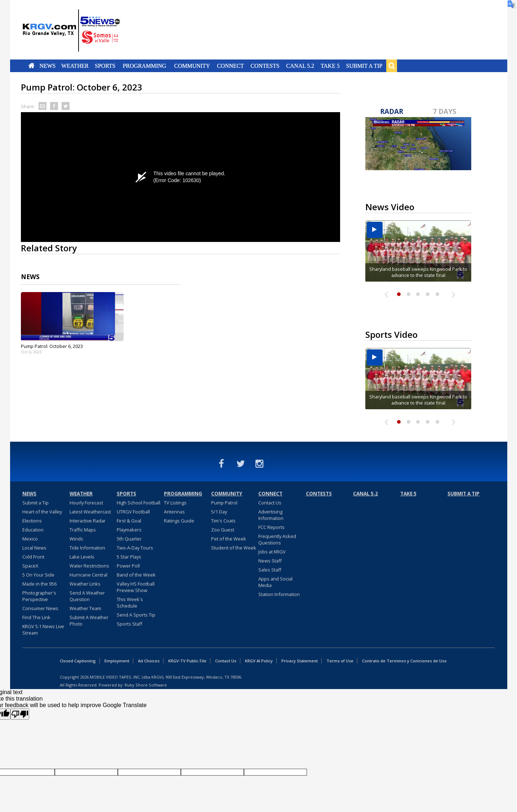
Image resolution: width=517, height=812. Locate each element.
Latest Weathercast (90, 512)
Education (33, 530)
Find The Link (36, 617)
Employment (117, 661)
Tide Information (87, 548)
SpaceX (30, 566)
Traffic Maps (83, 530)
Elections (32, 521)
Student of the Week (234, 548)
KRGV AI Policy (259, 661)
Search (392, 66)
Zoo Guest (223, 530)
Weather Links (85, 584)
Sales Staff (270, 570)
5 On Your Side (38, 575)
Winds (76, 539)
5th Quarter (129, 539)
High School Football (139, 503)
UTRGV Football (133, 512)
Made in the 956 (39, 584)
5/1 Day (219, 512)
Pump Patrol (224, 503)
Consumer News (40, 608)
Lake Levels (82, 557)
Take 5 (330, 66)
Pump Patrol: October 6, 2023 (52, 346)
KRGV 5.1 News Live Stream (43, 630)
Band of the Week (136, 575)
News (47, 66)
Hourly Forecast (86, 503)
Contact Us (270, 503)
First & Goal (129, 521)
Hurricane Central (88, 575)
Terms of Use (340, 661)
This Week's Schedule (130, 603)
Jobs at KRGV (272, 552)
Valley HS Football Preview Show (136, 587)
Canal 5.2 (300, 66)
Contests (265, 66)
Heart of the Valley (42, 512)
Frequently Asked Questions (277, 539)
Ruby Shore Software (146, 685)
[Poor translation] (20, 714)
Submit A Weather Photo (89, 621)
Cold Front (33, 557)
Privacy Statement (300, 661)
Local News (34, 548)
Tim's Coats (223, 521)
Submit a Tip (364, 66)
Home (31, 66)
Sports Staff (130, 624)
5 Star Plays (129, 557)
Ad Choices (149, 661)
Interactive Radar (88, 521)
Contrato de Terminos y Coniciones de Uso (404, 661)
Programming (145, 66)
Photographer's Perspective (39, 596)
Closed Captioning (78, 661)
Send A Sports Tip (136, 615)
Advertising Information (271, 515)
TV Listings (175, 503)
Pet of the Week (229, 539)
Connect (230, 66)
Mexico (30, 539)
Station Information (279, 594)
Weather (75, 66)
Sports (105, 66)
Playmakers (129, 530)
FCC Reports (271, 527)
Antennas (174, 512)
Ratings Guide (179, 521)
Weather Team (85, 608)
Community (192, 66)
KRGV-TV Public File (187, 661)
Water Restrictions (89, 566)
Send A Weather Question (87, 596)
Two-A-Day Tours (135, 548)
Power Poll (128, 566)
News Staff (270, 561)
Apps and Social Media (275, 582)
